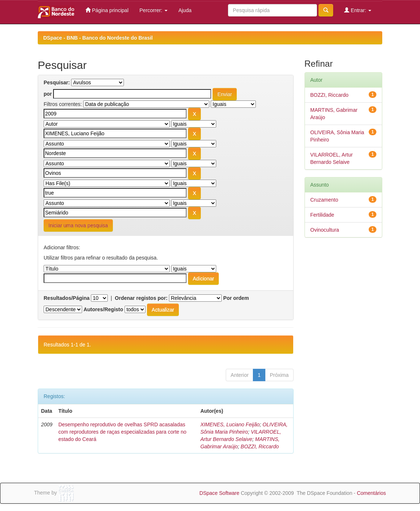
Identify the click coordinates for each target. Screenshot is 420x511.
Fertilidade (322, 215)
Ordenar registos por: (141, 298)
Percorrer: (154, 10)
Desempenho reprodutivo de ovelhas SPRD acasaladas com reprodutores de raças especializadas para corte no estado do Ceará (122, 432)
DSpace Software (219, 493)
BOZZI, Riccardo (260, 446)
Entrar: (358, 10)
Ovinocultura (325, 230)
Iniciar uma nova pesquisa (78, 225)
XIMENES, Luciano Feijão (230, 424)
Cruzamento (324, 200)
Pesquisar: (57, 82)
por (48, 94)
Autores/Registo (103, 309)
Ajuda (185, 10)
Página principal (107, 10)
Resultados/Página (67, 298)
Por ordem (236, 298)
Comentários (371, 493)
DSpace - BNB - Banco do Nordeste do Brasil (98, 38)
